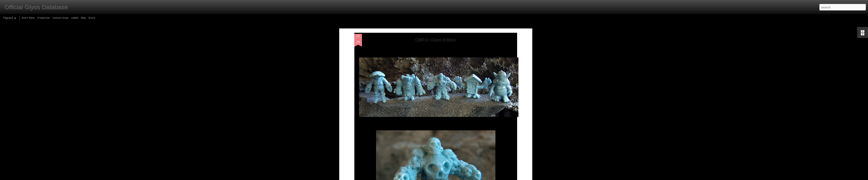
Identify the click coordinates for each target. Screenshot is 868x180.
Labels (75, 18)
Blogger (453, 178)
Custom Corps (61, 18)
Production (44, 18)
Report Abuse (465, 178)
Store (92, 18)
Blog (83, 18)
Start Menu (28, 18)
